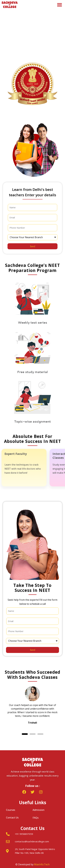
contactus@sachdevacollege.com (32, 841)
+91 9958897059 (24, 834)
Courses (11, 810)
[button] (60, 5)
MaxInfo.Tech (42, 864)
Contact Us (12, 818)
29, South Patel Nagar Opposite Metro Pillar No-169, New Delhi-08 (35, 851)
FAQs (36, 818)
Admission (39, 810)
